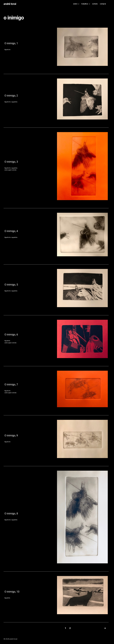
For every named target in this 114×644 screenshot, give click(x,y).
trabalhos (85, 4)
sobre (75, 4)
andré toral (10, 4)
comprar (103, 4)
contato (95, 4)
